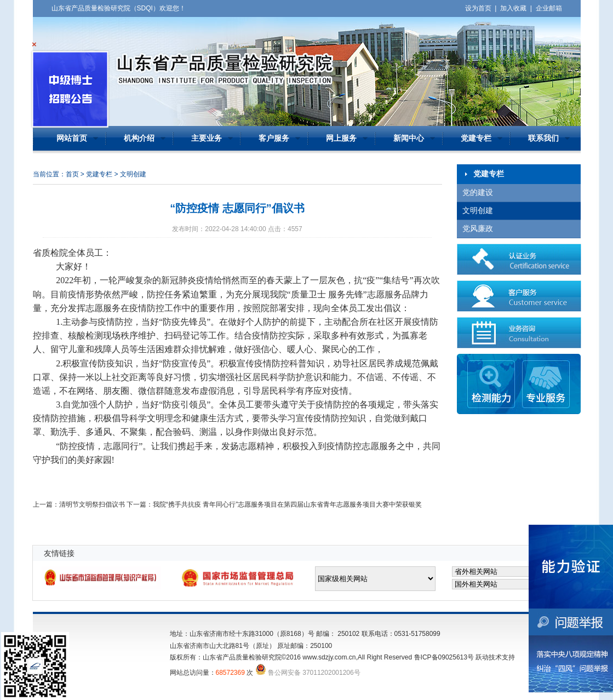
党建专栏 (476, 138)
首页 (72, 174)
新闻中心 (409, 138)
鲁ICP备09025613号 (444, 657)
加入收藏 (513, 8)
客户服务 (274, 138)
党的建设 (478, 193)
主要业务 (207, 138)
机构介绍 (139, 138)
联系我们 (543, 138)
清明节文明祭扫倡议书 (92, 504)
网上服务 (341, 138)
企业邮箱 (549, 8)
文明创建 (478, 211)
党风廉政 (478, 229)
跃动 (482, 657)
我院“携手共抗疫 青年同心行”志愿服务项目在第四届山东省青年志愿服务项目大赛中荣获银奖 (287, 504)
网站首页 (72, 138)
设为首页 (478, 8)
